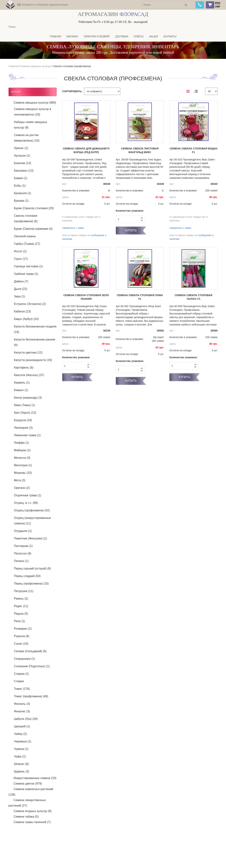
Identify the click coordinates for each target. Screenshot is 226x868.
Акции (154, 37)
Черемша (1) (23, 741)
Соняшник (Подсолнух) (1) (32, 666)
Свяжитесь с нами (73, 228)
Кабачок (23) (22, 311)
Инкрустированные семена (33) (35, 778)
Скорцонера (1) (24, 659)
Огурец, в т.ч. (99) (26, 503)
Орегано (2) (22, 488)
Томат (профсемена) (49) (31, 696)
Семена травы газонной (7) (32, 822)
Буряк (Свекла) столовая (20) (34, 208)
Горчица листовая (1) (28, 266)
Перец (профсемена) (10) (31, 584)
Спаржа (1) (21, 674)
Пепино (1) (21, 561)
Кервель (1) (22, 383)
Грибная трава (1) (26, 274)
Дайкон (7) (21, 281)
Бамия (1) (21, 178)
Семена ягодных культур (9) (33, 811)
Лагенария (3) (23, 428)
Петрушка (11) (24, 591)
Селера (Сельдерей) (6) (30, 651)
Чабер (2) (20, 734)
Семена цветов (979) (28, 784)
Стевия (19, 681)
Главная (55, 37)
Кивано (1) (21, 390)
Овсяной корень (25, 236)
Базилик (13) (23, 163)
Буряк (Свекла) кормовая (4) (33, 229)
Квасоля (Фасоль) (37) (29, 375)
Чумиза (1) (21, 749)
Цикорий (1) (22, 726)
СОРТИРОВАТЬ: (72, 91)
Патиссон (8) (23, 553)
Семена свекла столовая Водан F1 (194, 150)
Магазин (72, 37)
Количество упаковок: (130, 211)
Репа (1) (19, 621)
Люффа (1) (21, 443)
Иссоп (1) (20, 251)
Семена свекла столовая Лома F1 (140, 297)
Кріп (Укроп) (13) (25, 413)
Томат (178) (22, 689)
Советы (139, 37)
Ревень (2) (21, 599)
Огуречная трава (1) (28, 495)
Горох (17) (21, 259)
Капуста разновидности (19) (33, 360)
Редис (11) (21, 606)
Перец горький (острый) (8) (32, 568)
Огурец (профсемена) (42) (32, 510)
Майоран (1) (22, 450)
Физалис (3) (22, 711)
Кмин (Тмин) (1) (24, 405)
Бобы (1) (20, 186)
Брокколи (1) (22, 193)
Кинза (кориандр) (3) (28, 398)
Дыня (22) (21, 289)
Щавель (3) (21, 771)
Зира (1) (19, 296)
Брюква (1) (21, 201)
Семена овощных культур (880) (35, 103)
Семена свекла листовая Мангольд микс (140, 150)
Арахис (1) (21, 148)
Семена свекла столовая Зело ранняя (86, 297)
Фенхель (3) (22, 704)
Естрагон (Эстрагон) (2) (30, 304)
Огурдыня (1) (23, 531)
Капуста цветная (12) (28, 352)
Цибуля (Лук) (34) (26, 719)
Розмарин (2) (23, 629)
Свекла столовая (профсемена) (72, 66)
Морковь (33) (23, 473)
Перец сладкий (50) (27, 576)
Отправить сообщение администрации (45, 5)
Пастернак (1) (23, 546)
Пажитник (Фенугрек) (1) (30, 538)
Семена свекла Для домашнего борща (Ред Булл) (86, 150)
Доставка (122, 37)
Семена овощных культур (36, 66)
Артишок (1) (22, 156)
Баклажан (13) (24, 171)
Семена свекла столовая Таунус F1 (193, 297)
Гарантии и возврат (97, 37)
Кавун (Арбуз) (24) (26, 319)
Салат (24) (21, 644)
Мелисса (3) (22, 458)
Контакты (170, 37)
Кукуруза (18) (23, 420)
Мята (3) (20, 480)
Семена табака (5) (26, 817)
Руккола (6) (22, 636)
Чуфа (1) (20, 756)
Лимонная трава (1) (27, 435)
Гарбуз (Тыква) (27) (27, 244)
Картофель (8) (24, 368)
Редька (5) (21, 614)
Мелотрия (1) (23, 465)
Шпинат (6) (21, 764)
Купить (131, 230)
